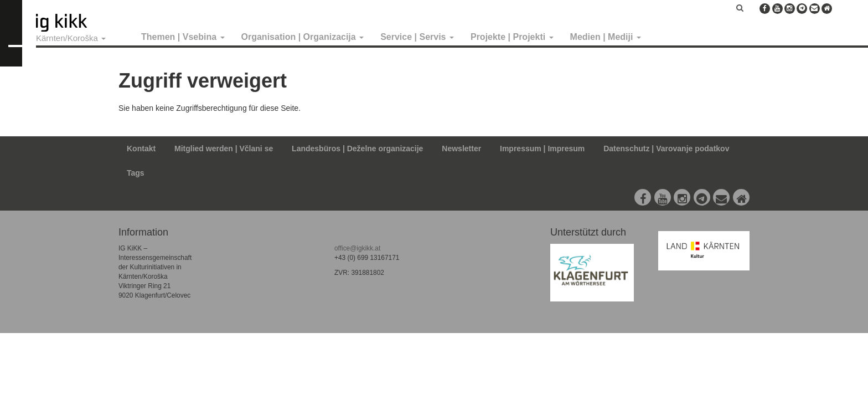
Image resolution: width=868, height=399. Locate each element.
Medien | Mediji (606, 37)
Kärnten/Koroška (71, 38)
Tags (136, 173)
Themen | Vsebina (183, 37)
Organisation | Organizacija (303, 37)
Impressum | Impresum (542, 149)
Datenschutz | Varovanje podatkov (666, 149)
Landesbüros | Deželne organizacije (357, 149)
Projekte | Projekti (512, 37)
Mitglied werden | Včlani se (224, 149)
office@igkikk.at (357, 248)
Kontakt (141, 149)
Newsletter (461, 149)
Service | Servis (417, 37)
